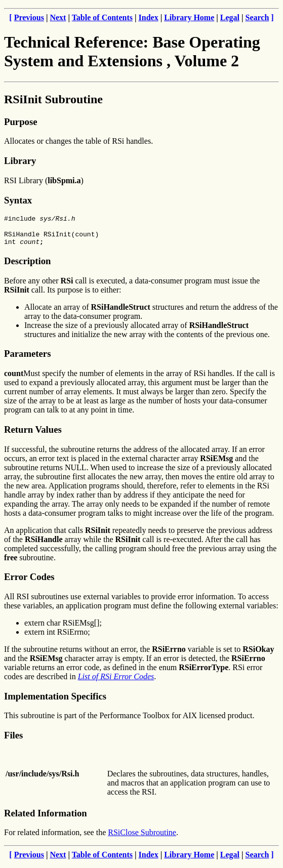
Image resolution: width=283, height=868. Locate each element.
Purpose (21, 122)
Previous (29, 17)
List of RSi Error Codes (116, 681)
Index (149, 17)
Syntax (18, 200)
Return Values (33, 434)
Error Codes (29, 581)
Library (20, 161)
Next (58, 17)
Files (13, 740)
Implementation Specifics (55, 701)
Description (27, 265)
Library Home (189, 17)
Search (257, 17)
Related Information (46, 818)
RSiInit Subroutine (53, 99)
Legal (230, 17)
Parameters (27, 358)
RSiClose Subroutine (142, 837)
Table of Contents (102, 17)
